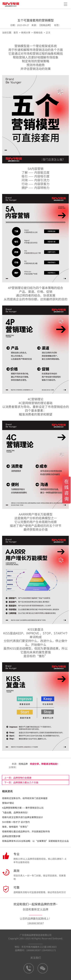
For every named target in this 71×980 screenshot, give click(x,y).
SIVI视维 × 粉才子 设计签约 (16, 822)
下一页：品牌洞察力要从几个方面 (21, 782)
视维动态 (38, 32)
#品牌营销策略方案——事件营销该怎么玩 (23, 808)
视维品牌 (23, 764)
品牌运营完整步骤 (11, 836)
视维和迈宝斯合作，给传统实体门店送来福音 (25, 798)
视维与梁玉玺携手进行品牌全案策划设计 (23, 817)
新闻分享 (26, 32)
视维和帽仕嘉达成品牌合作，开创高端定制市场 (26, 831)
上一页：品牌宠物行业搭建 (18, 778)
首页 (16, 32)
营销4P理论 (8, 803)
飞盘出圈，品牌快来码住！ (16, 812)
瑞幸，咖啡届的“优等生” (16, 827)
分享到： (13, 767)
